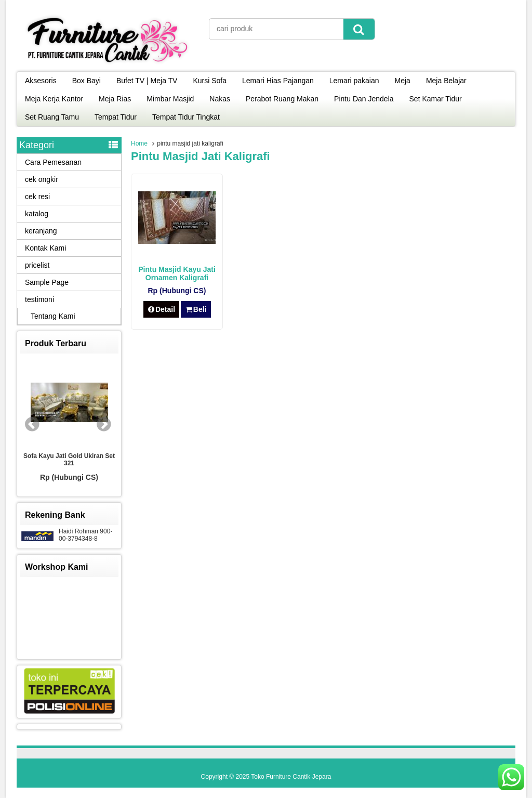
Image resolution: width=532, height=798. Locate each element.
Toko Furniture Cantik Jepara (291, 777)
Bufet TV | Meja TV (147, 81)
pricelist (37, 265)
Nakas (220, 99)
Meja (403, 81)
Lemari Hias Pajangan (278, 81)
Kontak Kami (45, 248)
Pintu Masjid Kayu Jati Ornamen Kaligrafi (177, 273)
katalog (37, 214)
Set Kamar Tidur (436, 99)
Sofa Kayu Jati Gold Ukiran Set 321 (69, 460)
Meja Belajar (446, 81)
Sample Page (47, 282)
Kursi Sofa (210, 81)
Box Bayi (87, 81)
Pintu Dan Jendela (364, 99)
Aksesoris (41, 81)
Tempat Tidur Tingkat (186, 117)
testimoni (39, 299)
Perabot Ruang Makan (282, 99)
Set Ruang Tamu (52, 117)
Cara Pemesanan (53, 162)
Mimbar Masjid (170, 99)
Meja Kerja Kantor (54, 99)
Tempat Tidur (116, 117)
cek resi (37, 197)
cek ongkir (42, 179)
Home (139, 143)
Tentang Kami (53, 316)
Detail (162, 309)
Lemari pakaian (354, 81)
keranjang (41, 231)
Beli (196, 309)
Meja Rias (115, 99)
